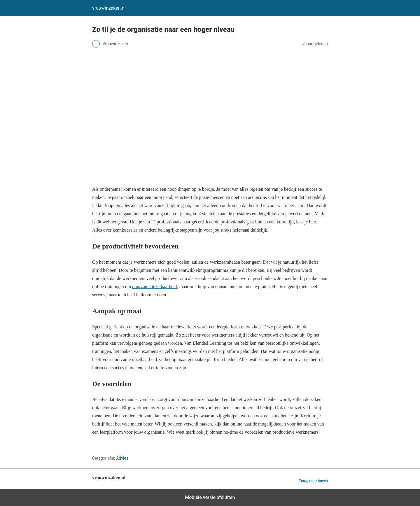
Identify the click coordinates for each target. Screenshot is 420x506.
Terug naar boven (313, 481)
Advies (122, 458)
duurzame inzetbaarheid (154, 287)
